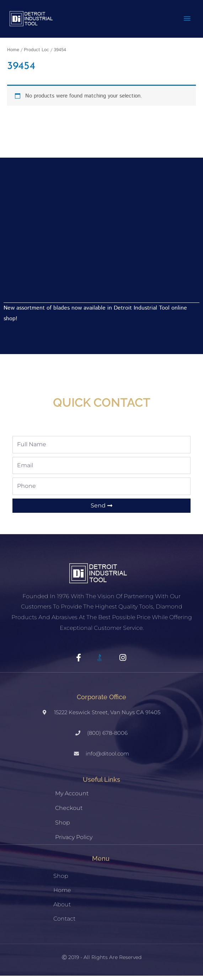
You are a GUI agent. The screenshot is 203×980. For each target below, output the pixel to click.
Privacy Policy (74, 841)
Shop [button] (61, 880)
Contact (64, 923)
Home (13, 54)
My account (72, 798)
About (62, 909)
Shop (63, 827)
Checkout (69, 812)
